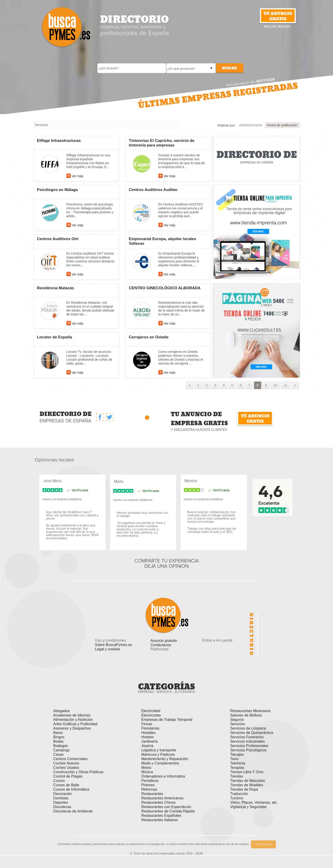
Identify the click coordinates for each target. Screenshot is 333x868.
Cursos (59, 781)
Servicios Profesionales (249, 746)
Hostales (148, 733)
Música (147, 772)
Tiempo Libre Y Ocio (247, 772)
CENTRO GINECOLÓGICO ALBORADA (165, 288)
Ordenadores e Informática (163, 776)
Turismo (237, 798)
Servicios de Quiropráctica (252, 733)
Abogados (62, 711)
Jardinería (149, 741)
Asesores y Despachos (72, 728)
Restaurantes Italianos (160, 820)
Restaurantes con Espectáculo (166, 807)
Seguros (237, 720)
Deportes (61, 802)
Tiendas (236, 776)
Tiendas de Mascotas (247, 781)
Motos (146, 768)
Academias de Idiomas (72, 715)
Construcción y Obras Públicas (78, 772)
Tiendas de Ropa (244, 789)
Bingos (59, 737)
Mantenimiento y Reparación (165, 759)
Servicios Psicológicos (248, 750)
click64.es (75, 499)
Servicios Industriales (247, 741)
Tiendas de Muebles (247, 785)
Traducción (239, 794)
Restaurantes (152, 794)
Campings (62, 750)
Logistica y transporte (159, 750)
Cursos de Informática (71, 789)
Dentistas (61, 798)
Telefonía (238, 763)
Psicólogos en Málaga (57, 190)
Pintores (148, 785)
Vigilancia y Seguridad (248, 807)
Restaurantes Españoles (161, 816)
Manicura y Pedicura (158, 754)
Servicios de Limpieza (248, 728)
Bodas (58, 741)
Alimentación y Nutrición (73, 720)
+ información (263, 844)
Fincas (147, 724)
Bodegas (61, 746)
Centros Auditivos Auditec (153, 190)
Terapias (237, 768)
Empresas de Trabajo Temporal (167, 720)
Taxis (234, 759)
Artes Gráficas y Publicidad (75, 724)
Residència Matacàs (56, 288)
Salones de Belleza (246, 715)
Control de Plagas (68, 776)
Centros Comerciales (70, 759)
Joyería (147, 746)
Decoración (63, 794)
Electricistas (151, 715)
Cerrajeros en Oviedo (149, 337)
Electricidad (151, 711)
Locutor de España (55, 337)
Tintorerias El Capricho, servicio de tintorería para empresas (162, 143)
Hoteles (148, 737)
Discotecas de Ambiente (73, 811)
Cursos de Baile (66, 785)
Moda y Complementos (160, 763)
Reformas (149, 789)
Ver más (78, 176)
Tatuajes (237, 754)
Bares (58, 733)
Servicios (238, 724)
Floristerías (150, 728)
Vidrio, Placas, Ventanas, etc (253, 802)
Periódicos (150, 781)
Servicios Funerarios (247, 737)
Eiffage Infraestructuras (59, 141)
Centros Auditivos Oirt (58, 239)
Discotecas (62, 807)
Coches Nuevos (66, 763)
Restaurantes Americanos (162, 798)
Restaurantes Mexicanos (250, 711)
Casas (58, 754)
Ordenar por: (226, 125)
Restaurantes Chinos (158, 802)
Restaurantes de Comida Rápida (168, 811)
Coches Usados (66, 768)
